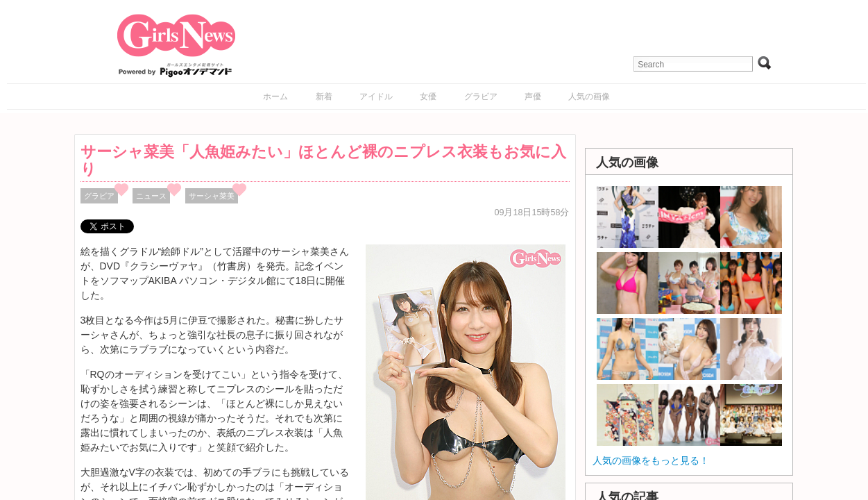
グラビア (481, 97)
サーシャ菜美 (212, 196)
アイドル (376, 97)
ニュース (151, 196)
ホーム (275, 97)
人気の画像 (589, 97)
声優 (533, 97)
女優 (428, 97)
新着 (324, 97)
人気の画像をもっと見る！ (651, 460)
